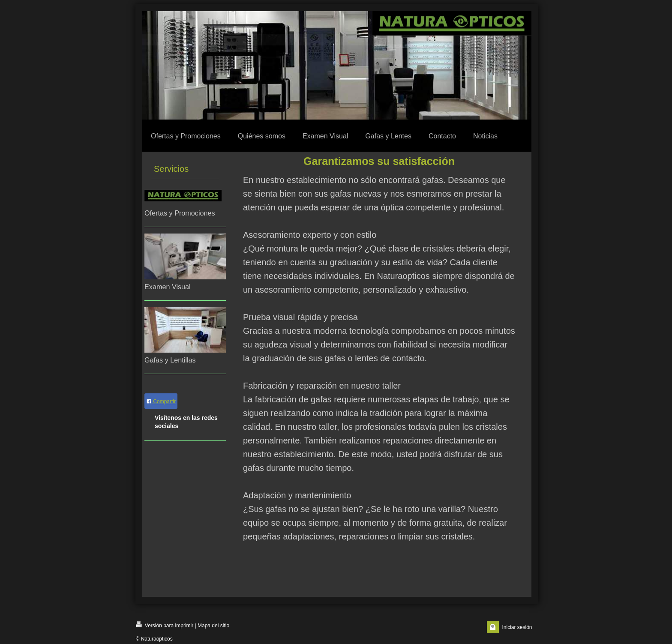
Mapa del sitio (213, 626)
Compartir (161, 401)
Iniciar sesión (517, 627)
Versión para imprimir (165, 625)
